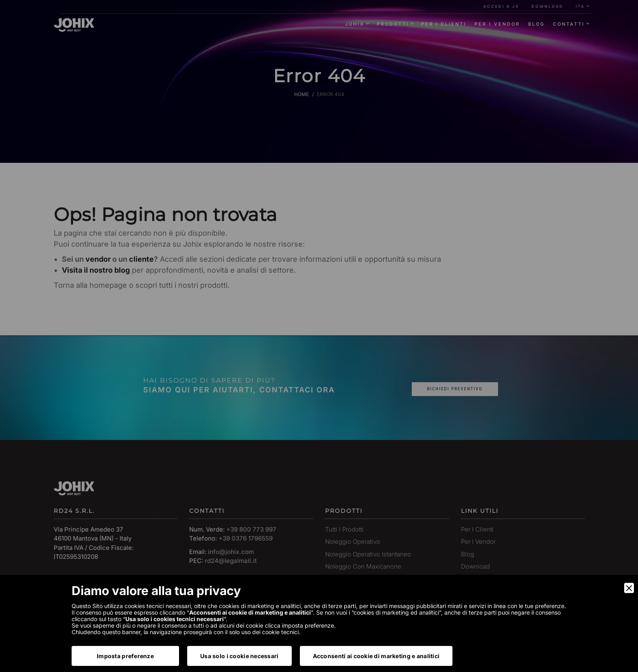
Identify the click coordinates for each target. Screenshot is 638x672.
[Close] (629, 588)
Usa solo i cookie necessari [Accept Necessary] (239, 656)
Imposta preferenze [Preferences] (125, 656)
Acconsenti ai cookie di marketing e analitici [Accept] (376, 656)
